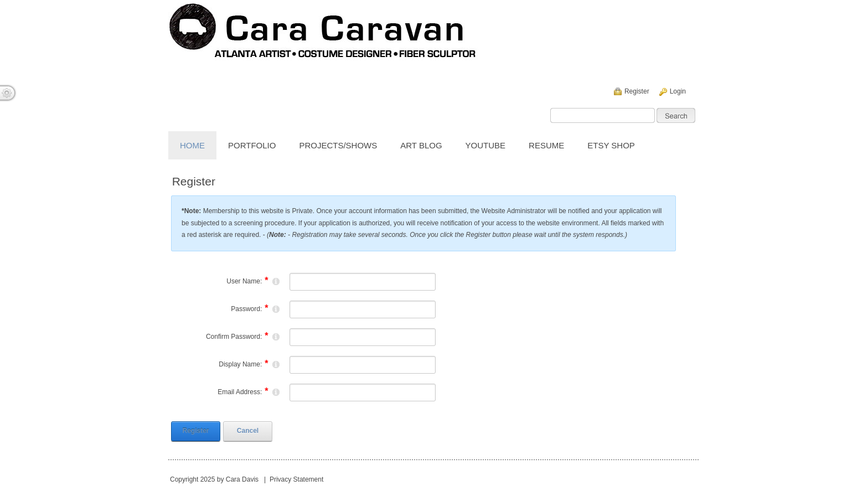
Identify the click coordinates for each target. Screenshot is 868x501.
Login (678, 91)
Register (637, 91)
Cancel (248, 431)
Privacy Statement (296, 479)
